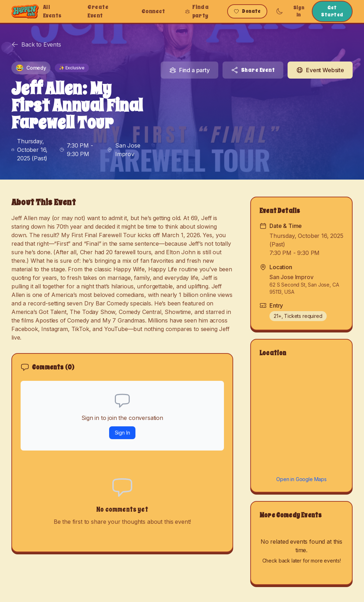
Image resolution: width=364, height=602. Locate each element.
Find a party (197, 11)
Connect (153, 11)
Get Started (332, 11)
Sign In (299, 11)
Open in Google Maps (301, 479)
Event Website (320, 70)
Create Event (98, 11)
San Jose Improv (128, 150)
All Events (52, 11)
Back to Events (36, 44)
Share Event (253, 70)
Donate (247, 11)
